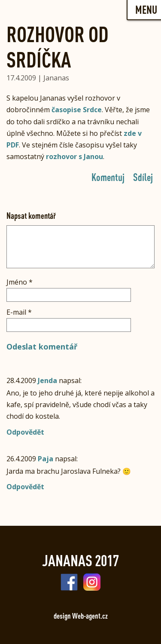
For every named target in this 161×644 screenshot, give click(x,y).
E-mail (19, 312)
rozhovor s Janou (74, 156)
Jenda (47, 380)
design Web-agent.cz (81, 616)
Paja (46, 459)
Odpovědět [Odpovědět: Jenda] (25, 432)
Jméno (20, 282)
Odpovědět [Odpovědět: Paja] (25, 487)
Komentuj (108, 177)
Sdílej (143, 177)
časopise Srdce (77, 110)
